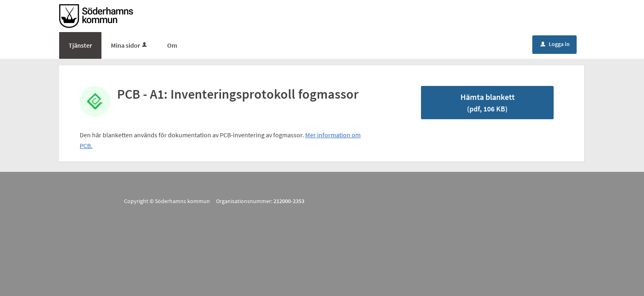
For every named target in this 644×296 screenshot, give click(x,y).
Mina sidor (130, 45)
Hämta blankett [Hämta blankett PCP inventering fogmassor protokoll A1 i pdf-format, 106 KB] (488, 103)
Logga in (555, 44)
